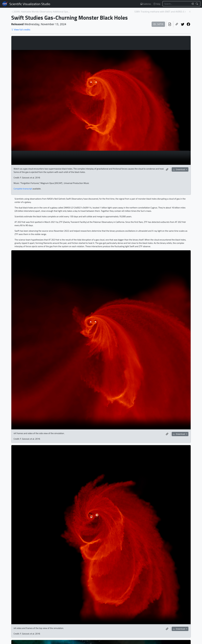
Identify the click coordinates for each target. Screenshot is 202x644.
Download (179, 169)
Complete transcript (23, 189)
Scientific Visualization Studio (30, 4)
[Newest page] (190, 12)
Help (157, 4)
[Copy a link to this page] (177, 24)
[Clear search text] (192, 4)
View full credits (21, 30)
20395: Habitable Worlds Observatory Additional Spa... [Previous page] (42, 12)
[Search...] (176, 4)
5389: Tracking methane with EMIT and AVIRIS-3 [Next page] (159, 12)
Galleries (146, 4)
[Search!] (197, 4)
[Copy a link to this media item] (167, 170)
